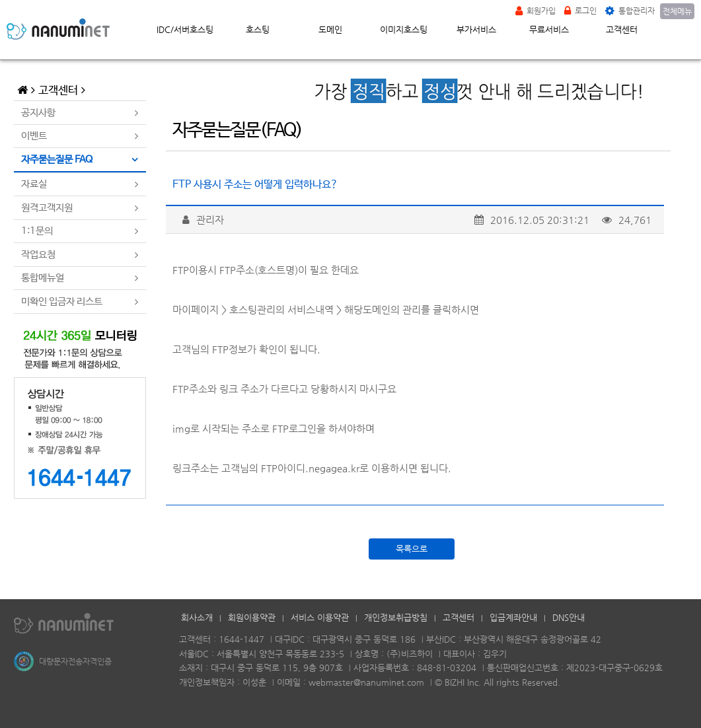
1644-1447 (241, 639)
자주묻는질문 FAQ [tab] (57, 160)
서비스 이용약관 (320, 617)
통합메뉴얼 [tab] (43, 278)
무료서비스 (549, 29)
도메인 (330, 29)
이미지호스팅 (404, 29)
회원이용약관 (252, 617)
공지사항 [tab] (38, 113)
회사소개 (197, 617)
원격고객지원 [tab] (47, 208)
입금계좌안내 (513, 617)
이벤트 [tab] (34, 136)
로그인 (580, 11)
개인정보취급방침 (396, 617)
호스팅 (258, 29)
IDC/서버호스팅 (185, 29)
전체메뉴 (677, 11)
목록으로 (412, 549)
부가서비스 (476, 29)
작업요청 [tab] (38, 255)
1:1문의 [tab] (37, 231)
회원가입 (535, 11)
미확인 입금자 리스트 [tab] (62, 302)
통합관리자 (630, 11)
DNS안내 (569, 617)
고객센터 (622, 29)
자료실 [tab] (34, 184)
